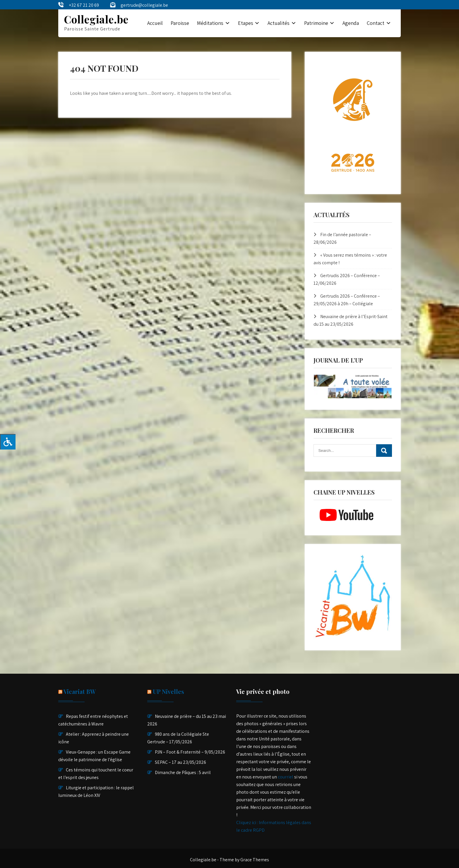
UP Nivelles (168, 691)
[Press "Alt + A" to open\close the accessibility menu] (8, 442)
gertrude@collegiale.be (144, 5)
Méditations (210, 23)
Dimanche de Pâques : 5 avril (183, 772)
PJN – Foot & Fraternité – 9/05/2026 (190, 752)
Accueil (155, 23)
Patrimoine (316, 23)
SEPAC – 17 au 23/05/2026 (180, 762)
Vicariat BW (80, 691)
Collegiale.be (96, 19)
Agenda (351, 23)
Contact (376, 23)
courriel (286, 777)
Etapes (246, 23)
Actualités (279, 23)
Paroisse (180, 23)
